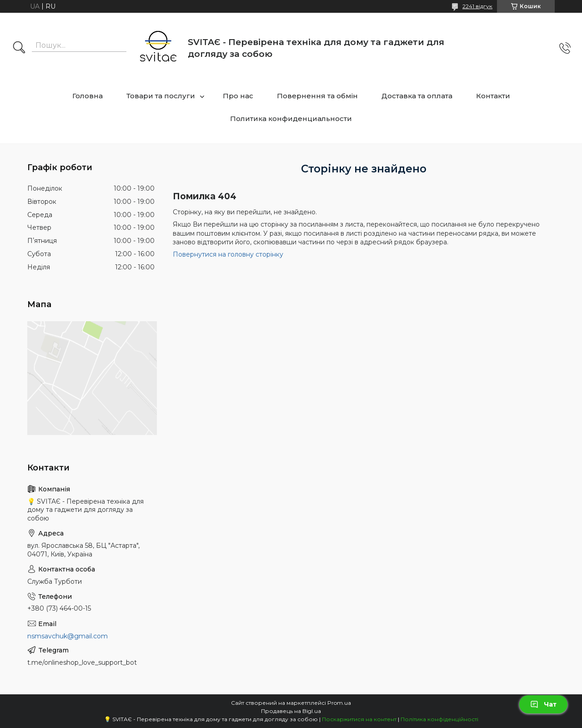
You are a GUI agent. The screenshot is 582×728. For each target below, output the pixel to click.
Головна (88, 96)
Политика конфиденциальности (291, 119)
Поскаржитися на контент (359, 719)
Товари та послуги (161, 96)
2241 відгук (477, 6)
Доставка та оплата (417, 96)
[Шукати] (19, 48)
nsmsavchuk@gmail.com (68, 636)
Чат (543, 704)
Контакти (493, 96)
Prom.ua (339, 703)
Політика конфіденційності (439, 719)
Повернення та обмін (317, 96)
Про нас (238, 96)
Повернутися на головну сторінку (228, 254)
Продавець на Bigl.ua (291, 711)
